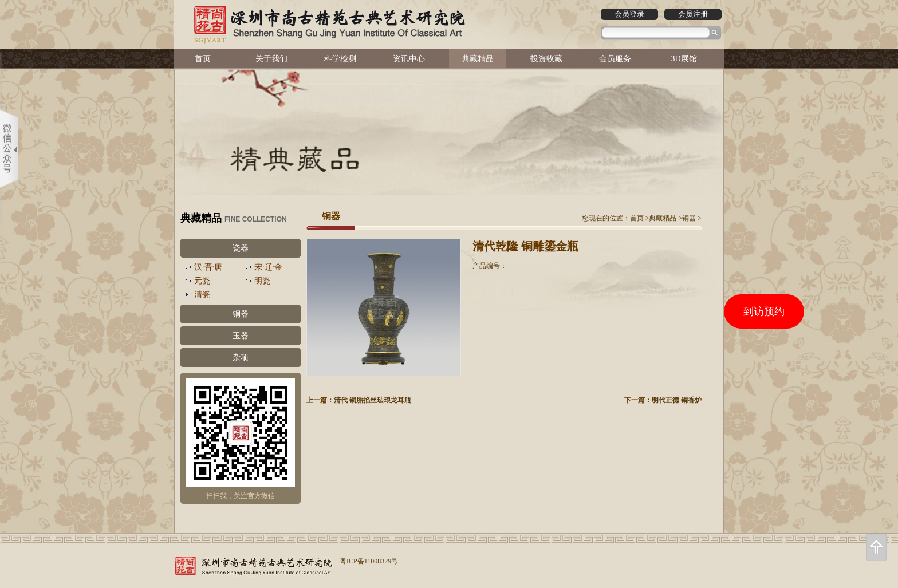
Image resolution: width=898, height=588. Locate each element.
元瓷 (202, 281)
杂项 (241, 358)
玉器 (241, 336)
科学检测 (340, 59)
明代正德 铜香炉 (677, 400)
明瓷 (262, 281)
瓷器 (241, 248)
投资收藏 (546, 59)
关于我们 (271, 59)
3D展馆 (684, 59)
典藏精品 (478, 59)
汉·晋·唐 (208, 267)
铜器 (241, 314)
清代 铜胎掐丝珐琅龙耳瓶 (373, 400)
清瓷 (202, 295)
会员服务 (615, 59)
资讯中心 (409, 59)
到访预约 (764, 311)
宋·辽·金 (268, 267)
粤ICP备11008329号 (369, 561)
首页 (203, 59)
